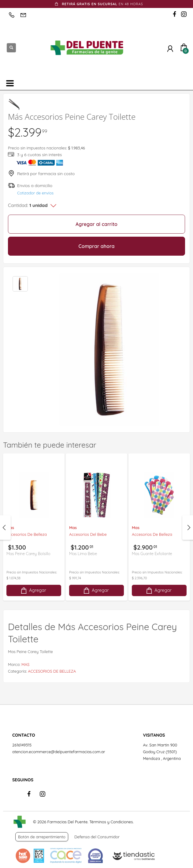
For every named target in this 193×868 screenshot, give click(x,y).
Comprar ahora (97, 246)
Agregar (33, 590)
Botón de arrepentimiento (42, 837)
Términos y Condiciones (111, 822)
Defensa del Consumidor (97, 837)
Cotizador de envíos (35, 193)
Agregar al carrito (96, 224)
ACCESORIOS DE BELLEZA (52, 671)
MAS (25, 664)
